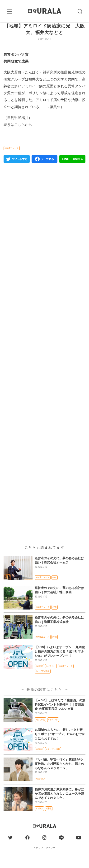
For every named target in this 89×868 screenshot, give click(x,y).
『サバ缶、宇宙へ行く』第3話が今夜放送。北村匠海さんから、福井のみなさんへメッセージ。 (59, 772)
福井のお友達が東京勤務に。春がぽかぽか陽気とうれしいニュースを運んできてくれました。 (59, 801)
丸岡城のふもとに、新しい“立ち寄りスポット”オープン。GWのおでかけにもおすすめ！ (60, 742)
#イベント (53, 727)
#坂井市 (39, 674)
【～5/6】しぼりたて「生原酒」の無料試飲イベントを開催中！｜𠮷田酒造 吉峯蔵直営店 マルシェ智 (60, 712)
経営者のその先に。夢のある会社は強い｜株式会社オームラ (59, 568)
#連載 (49, 816)
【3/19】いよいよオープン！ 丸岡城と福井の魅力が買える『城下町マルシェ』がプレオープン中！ (60, 659)
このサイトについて (44, 856)
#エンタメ (40, 787)
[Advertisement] (44, 314)
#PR (54, 585)
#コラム (39, 816)
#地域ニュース (12, 156)
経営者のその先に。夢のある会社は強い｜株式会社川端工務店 (59, 598)
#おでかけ (51, 674)
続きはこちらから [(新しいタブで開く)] (18, 132)
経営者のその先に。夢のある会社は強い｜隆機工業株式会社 (59, 628)
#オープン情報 (43, 679)
